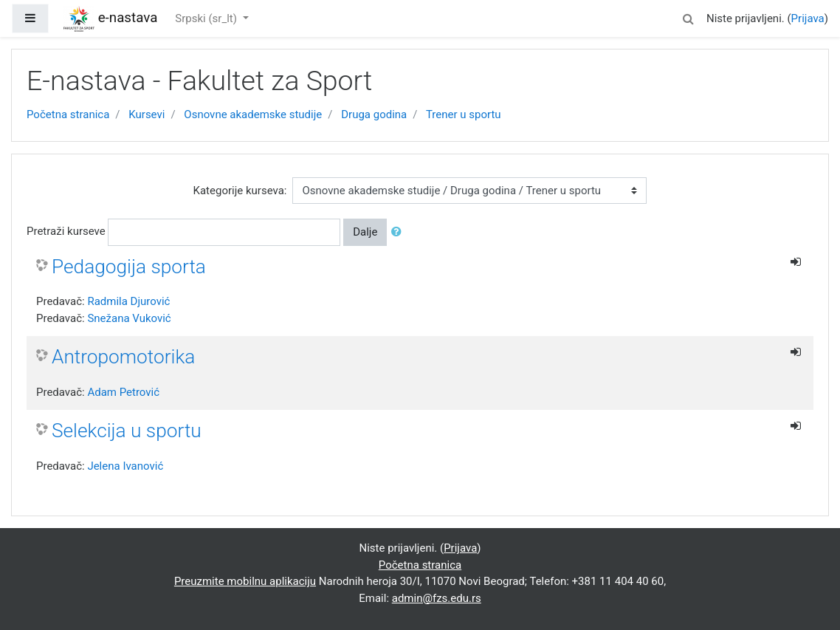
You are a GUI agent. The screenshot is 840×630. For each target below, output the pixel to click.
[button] (689, 17)
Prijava (808, 18)
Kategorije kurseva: (240, 191)
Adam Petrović (123, 392)
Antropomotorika (123, 357)
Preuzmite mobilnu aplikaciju (245, 581)
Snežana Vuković (129, 318)
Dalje (365, 232)
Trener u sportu (464, 114)
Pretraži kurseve (66, 231)
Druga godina (374, 114)
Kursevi (147, 114)
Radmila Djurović (128, 301)
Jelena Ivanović (125, 466)
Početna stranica (68, 114)
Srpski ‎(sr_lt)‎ (207, 18)
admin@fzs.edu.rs (437, 598)
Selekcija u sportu (127, 431)
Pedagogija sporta (129, 267)
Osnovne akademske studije (253, 114)
